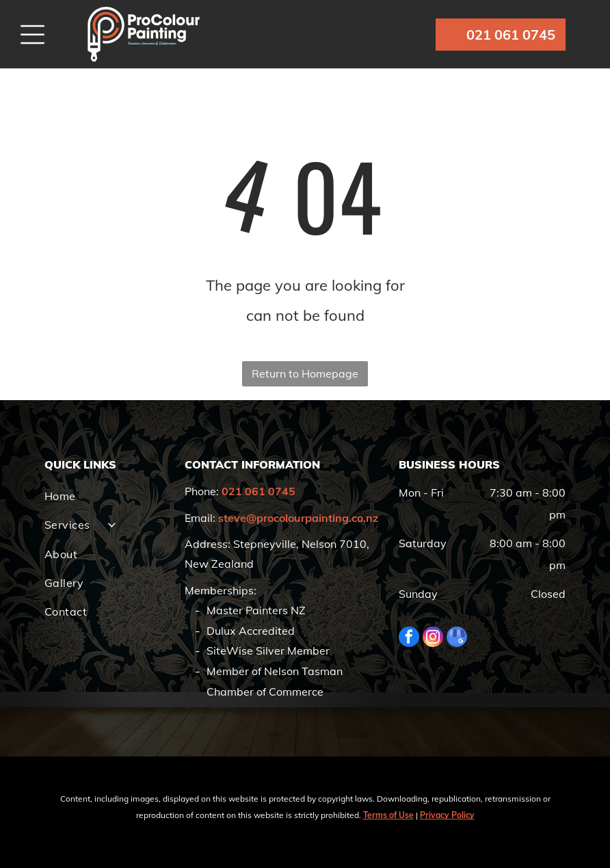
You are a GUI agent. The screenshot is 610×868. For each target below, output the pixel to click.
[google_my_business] (457, 639)
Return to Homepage (305, 373)
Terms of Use (388, 815)
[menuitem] (109, 496)
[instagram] (433, 639)
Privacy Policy (447, 815)
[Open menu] (32, 35)
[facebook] (409, 639)
